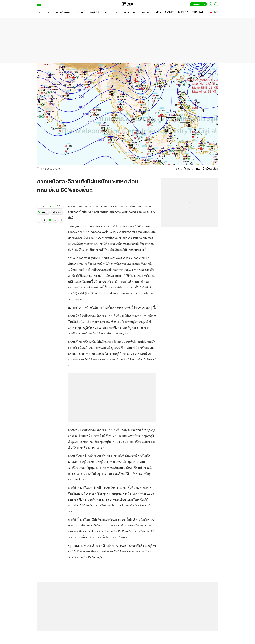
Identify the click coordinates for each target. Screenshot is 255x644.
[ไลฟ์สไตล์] (94, 13)
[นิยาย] (146, 13)
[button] (39, 220)
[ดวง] (127, 13)
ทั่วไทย (187, 169)
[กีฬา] (106, 13)
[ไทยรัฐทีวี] (79, 13)
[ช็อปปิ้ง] (157, 13)
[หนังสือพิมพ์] (63, 13)
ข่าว (178, 169)
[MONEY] (170, 13)
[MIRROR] (183, 13)
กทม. (197, 169)
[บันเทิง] (116, 13)
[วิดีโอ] (49, 13)
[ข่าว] (39, 13)
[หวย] (136, 13)
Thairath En (198, 4)
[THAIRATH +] (200, 13)
